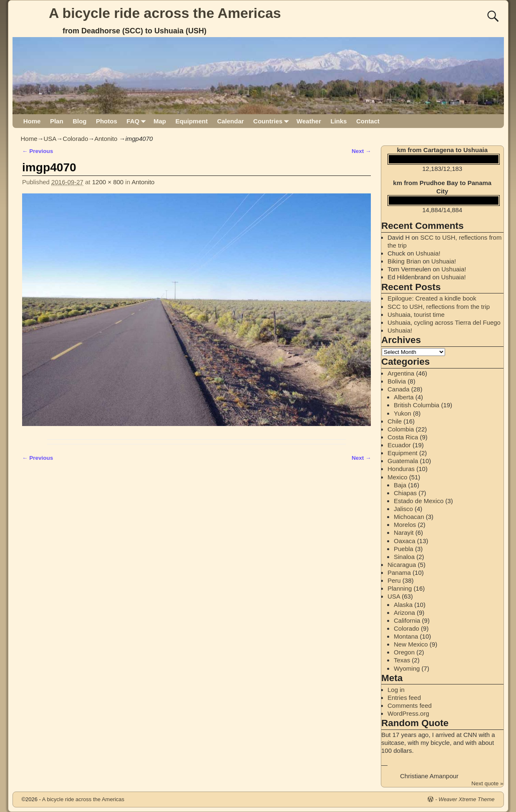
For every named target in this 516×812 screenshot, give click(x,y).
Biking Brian (404, 261)
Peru (394, 580)
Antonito (106, 139)
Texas (402, 660)
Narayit (404, 533)
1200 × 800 (108, 182)
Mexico (398, 477)
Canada (399, 389)
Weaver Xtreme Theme (466, 799)
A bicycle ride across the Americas (165, 13)
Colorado (75, 139)
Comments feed (410, 705)
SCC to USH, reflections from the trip (439, 307)
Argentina (401, 373)
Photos (107, 121)
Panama (399, 573)
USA (50, 139)
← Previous (38, 151)
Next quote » (487, 783)
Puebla (404, 549)
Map (160, 121)
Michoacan (409, 517)
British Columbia (417, 405)
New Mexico (411, 644)
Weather (309, 121)
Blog (79, 121)
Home (32, 121)
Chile (395, 421)
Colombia (401, 429)
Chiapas (405, 493)
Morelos (405, 525)
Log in (396, 690)
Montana (406, 636)
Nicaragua (402, 565)
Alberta (404, 397)
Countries (273, 121)
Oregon (404, 652)
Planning (400, 588)
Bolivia (397, 381)
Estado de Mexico (419, 501)
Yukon (403, 413)
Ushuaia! (428, 253)
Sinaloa (404, 557)
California (407, 620)
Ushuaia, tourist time (416, 315)
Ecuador (399, 445)
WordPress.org (408, 713)
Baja (400, 485)
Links (339, 121)
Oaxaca (405, 541)
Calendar (230, 121)
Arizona (404, 613)
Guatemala (403, 461)
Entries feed (404, 698)
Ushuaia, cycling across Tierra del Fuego (444, 322)
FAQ (137, 121)
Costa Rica (403, 437)
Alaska (403, 605)
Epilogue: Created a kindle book (432, 298)
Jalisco (403, 509)
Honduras (401, 469)
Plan (57, 121)
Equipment (191, 121)
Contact (368, 121)
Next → (361, 151)
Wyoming (407, 668)
